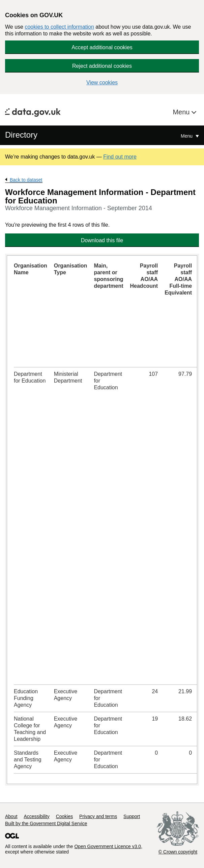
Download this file (102, 240)
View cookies (102, 82)
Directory (21, 135)
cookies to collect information (59, 27)
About (11, 816)
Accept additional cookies (102, 47)
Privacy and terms (98, 816)
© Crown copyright (178, 852)
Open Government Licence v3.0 (108, 846)
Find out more (120, 157)
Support (132, 816)
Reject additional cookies (102, 66)
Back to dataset (26, 180)
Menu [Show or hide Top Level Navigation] (187, 136)
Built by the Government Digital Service (46, 823)
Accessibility (36, 816)
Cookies (65, 816)
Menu (182, 112)
